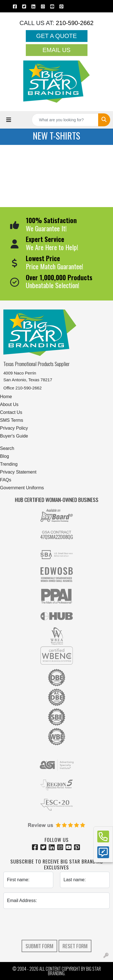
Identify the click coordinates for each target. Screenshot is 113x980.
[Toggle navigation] (9, 120)
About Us (9, 404)
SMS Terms (11, 420)
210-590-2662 (74, 23)
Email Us (57, 50)
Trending (9, 464)
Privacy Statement (18, 472)
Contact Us (11, 412)
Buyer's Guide (14, 436)
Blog (4, 456)
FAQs (6, 480)
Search (7, 448)
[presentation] (57, 924)
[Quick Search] (65, 120)
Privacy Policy (14, 428)
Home (6, 397)
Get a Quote (56, 36)
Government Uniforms (22, 488)
